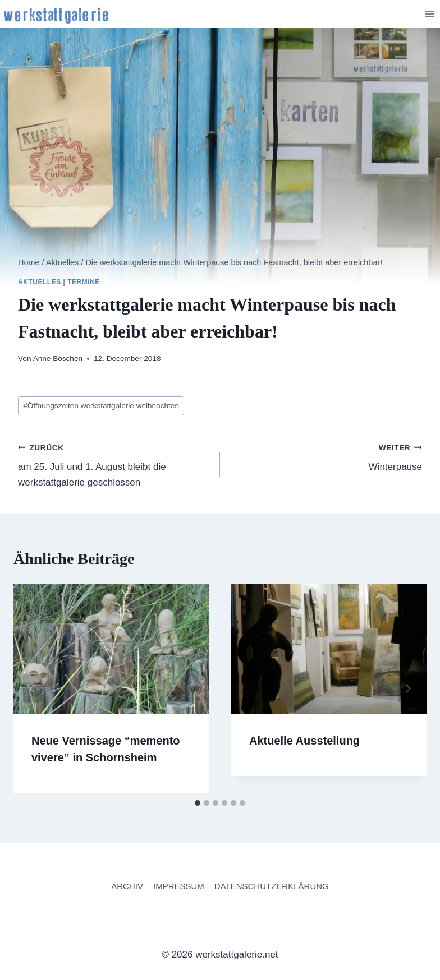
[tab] (198, 803)
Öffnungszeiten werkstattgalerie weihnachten (101, 406)
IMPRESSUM (179, 886)
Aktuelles (40, 282)
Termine (84, 282)
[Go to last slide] (33, 689)
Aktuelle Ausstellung (304, 741)
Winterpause (326, 456)
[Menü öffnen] (430, 14)
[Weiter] (407, 689)
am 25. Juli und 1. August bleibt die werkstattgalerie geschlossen (114, 464)
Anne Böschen (58, 359)
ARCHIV (127, 886)
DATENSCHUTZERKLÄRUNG (272, 886)
